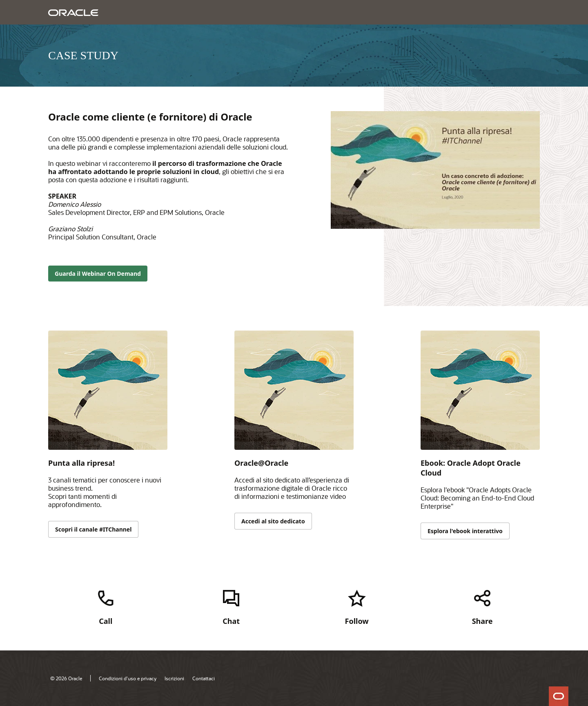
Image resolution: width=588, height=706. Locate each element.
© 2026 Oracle (66, 678)
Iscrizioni (174, 678)
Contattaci (204, 678)
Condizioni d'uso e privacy (128, 678)
